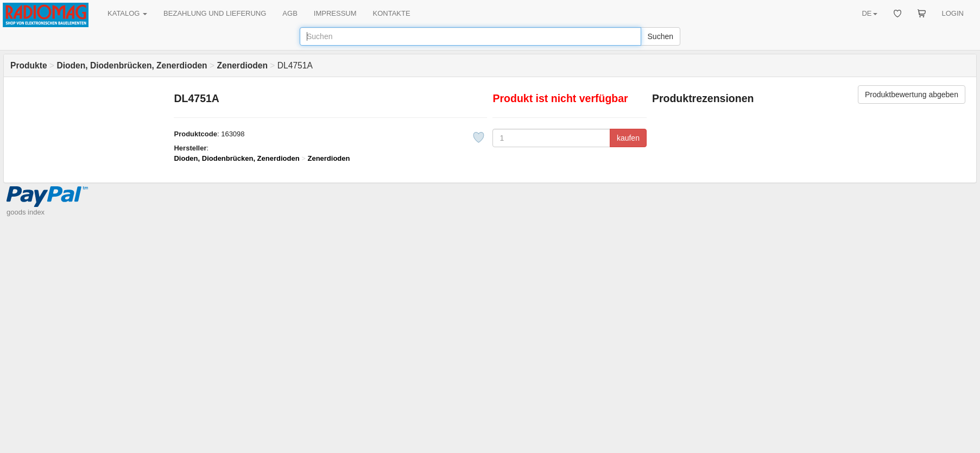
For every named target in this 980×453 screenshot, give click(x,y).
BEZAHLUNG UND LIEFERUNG (215, 13)
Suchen (660, 36)
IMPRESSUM (335, 13)
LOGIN (953, 13)
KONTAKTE (392, 13)
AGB (290, 13)
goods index (26, 212)
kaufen (628, 138)
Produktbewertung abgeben (912, 95)
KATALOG (127, 13)
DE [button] (869, 13)
